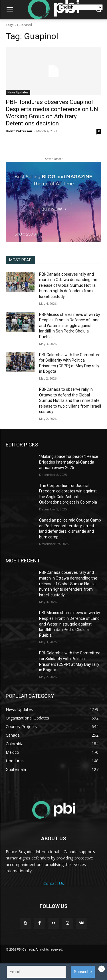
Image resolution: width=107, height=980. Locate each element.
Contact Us (54, 883)
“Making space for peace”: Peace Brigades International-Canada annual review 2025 (69, 462)
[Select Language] (81, 7)
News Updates (18, 92)
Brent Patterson (19, 131)
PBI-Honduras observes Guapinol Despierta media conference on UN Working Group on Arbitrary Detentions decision (52, 113)
